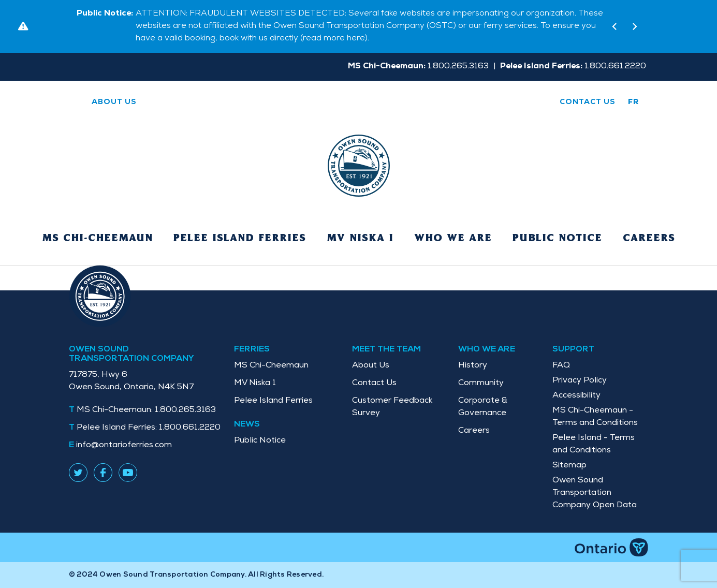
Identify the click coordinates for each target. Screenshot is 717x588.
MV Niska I (360, 239)
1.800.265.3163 (146, 410)
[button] (614, 26)
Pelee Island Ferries (240, 239)
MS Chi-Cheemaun (97, 239)
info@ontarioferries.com (124, 446)
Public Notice (557, 239)
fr (634, 102)
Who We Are (453, 239)
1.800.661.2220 (149, 428)
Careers (649, 239)
